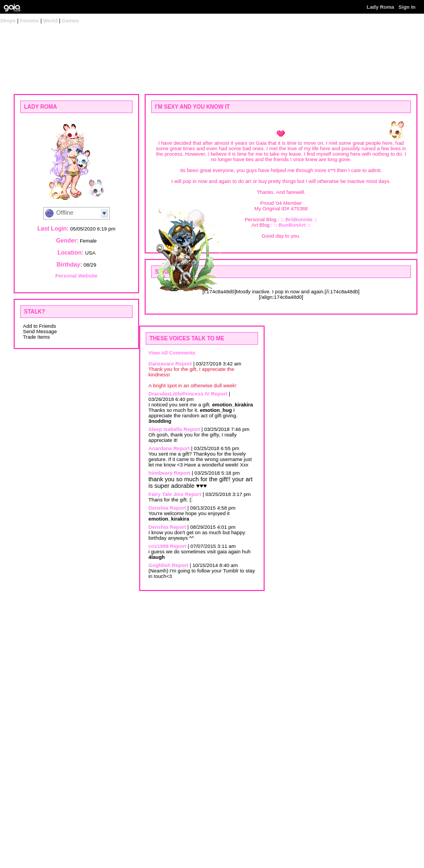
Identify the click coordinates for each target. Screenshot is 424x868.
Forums (29, 21)
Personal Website (76, 276)
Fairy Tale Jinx (166, 494)
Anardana (160, 448)
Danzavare (161, 364)
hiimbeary (160, 473)
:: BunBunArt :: (292, 225)
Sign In (407, 7)
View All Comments (172, 353)
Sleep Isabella (165, 429)
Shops (8, 21)
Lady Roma (380, 7)
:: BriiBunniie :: (299, 220)
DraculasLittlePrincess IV (179, 394)
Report (183, 364)
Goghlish (159, 565)
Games (70, 21)
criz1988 (159, 546)
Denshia (158, 508)
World (50, 21)
